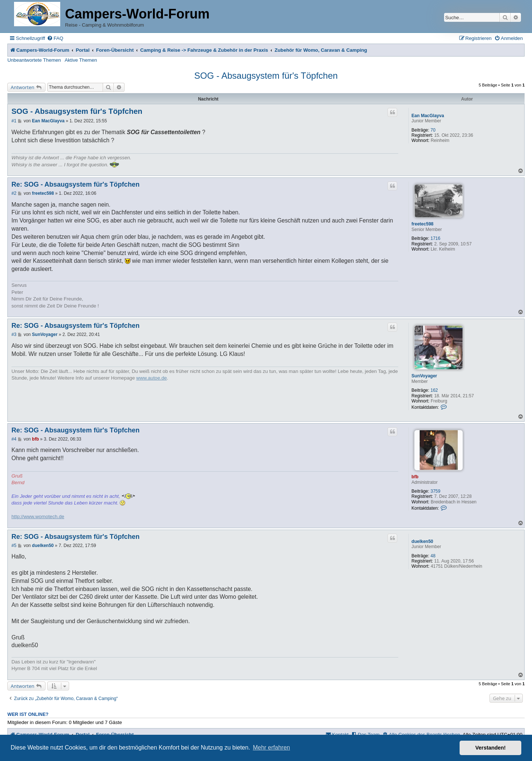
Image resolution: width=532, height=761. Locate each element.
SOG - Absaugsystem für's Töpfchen (266, 76)
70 (433, 130)
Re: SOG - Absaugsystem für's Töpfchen (76, 184)
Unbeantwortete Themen (34, 60)
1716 (435, 238)
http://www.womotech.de (38, 517)
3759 (435, 491)
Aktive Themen (81, 60)
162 (434, 390)
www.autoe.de (152, 378)
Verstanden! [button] (491, 748)
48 (433, 556)
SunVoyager (424, 376)
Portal (83, 50)
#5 (14, 546)
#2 (14, 193)
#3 (14, 334)
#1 (14, 121)
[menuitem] (55, 38)
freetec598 (422, 224)
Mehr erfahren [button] (271, 748)
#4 (14, 439)
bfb (415, 477)
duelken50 (422, 541)
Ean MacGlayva (428, 116)
